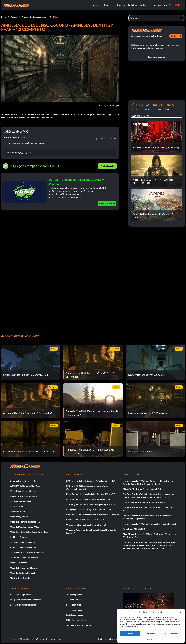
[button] (181, 612)
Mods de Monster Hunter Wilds (24, 527)
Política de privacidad (108, 639)
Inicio (4, 17)
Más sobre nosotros (157, 57)
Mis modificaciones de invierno (24, 557)
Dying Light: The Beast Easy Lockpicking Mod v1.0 (89, 509)
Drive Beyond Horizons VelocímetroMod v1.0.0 (88, 499)
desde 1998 (176, 36)
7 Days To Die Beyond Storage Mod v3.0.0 (142, 489)
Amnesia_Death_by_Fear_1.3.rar (20, 153)
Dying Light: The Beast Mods (23, 481)
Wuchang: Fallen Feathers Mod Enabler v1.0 (86, 525)
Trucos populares (74, 610)
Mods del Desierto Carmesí (22, 573)
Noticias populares (75, 615)
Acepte (130, 634)
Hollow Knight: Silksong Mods (23, 496)
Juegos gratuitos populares (79, 625)
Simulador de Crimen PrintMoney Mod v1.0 (86, 520)
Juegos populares (74, 594)
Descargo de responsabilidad (23, 605)
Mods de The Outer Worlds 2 (23, 542)
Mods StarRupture (18, 563)
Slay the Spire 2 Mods (20, 578)
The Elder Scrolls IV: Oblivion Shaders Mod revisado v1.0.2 (149, 524)
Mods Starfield (17, 506)
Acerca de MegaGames (20, 594)
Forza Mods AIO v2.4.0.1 (134, 529)
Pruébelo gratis (107, 166)
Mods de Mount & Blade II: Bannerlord (27, 552)
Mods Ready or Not (19, 517)
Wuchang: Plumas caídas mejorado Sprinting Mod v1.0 (91, 504)
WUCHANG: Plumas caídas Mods (25, 486)
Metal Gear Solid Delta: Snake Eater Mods (29, 532)
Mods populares (74, 605)
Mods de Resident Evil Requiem (24, 568)
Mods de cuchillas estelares (22, 491)
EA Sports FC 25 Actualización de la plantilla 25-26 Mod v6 (93, 515)
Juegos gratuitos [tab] (140, 116)
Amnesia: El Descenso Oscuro (35, 17)
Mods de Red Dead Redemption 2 (25, 522)
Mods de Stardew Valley (21, 501)
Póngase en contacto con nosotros (25, 600)
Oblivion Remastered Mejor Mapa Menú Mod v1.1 (146, 502)
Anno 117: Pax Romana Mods (23, 547)
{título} (150, 639)
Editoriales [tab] (164, 110)
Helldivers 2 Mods (18, 537)
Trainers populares (75, 600)
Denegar (151, 634)
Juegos (14, 17)
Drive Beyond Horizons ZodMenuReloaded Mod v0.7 (91, 494)
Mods (56, 17)
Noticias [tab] (149, 110)
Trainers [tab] (136, 110)
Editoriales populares (76, 620)
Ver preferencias (172, 634)
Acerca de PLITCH (107, 203)
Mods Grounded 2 (18, 511)
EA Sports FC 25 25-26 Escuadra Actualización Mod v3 (91, 481)
